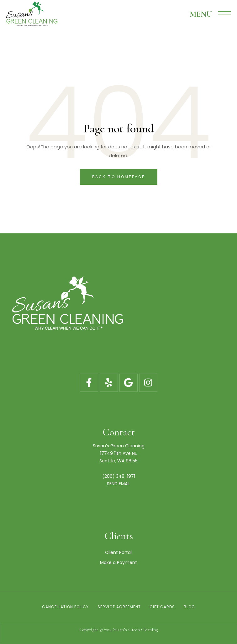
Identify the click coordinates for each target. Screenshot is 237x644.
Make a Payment (118, 562)
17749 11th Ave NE (118, 453)
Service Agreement (119, 607)
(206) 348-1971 (119, 476)
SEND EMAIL (119, 484)
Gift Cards (162, 607)
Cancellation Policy (65, 607)
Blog (189, 607)
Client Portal (118, 552)
